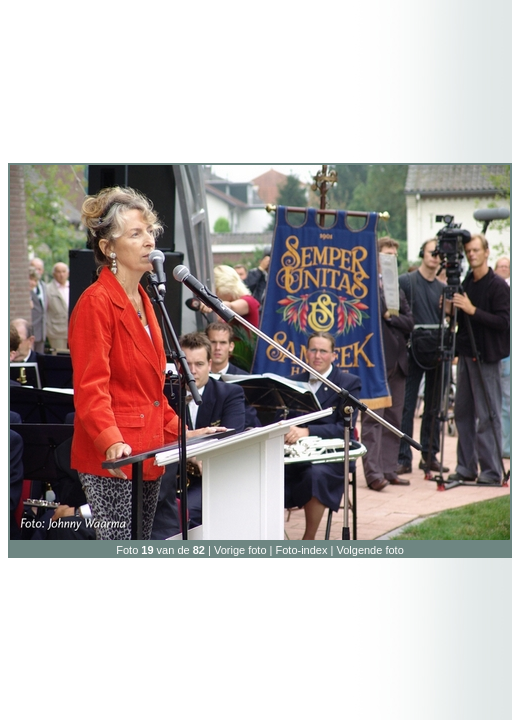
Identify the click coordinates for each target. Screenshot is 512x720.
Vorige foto (240, 550)
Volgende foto (369, 550)
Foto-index (302, 550)
